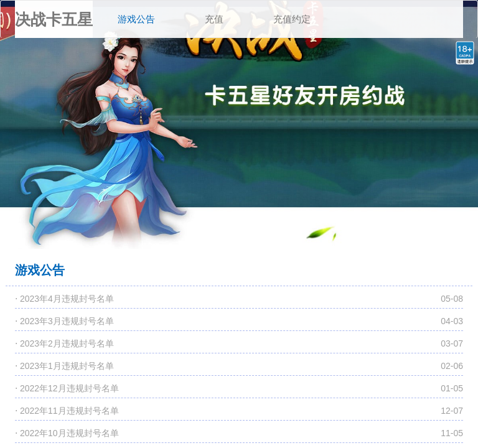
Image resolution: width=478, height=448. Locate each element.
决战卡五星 (54, 19)
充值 (214, 19)
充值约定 (292, 19)
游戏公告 (143, 12)
